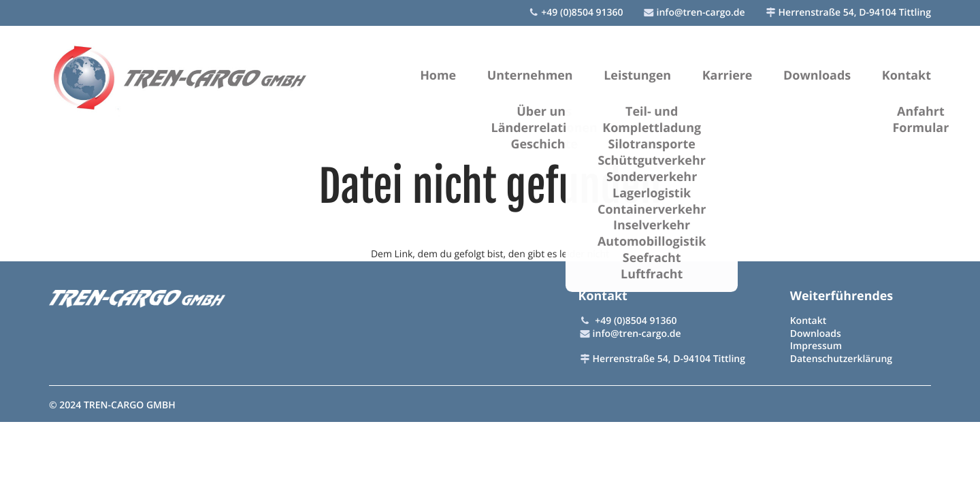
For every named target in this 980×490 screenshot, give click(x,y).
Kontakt (906, 76)
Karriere (728, 76)
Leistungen (637, 76)
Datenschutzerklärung (841, 359)
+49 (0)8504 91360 (582, 13)
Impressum (816, 346)
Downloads (817, 76)
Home (438, 76)
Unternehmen (530, 76)
